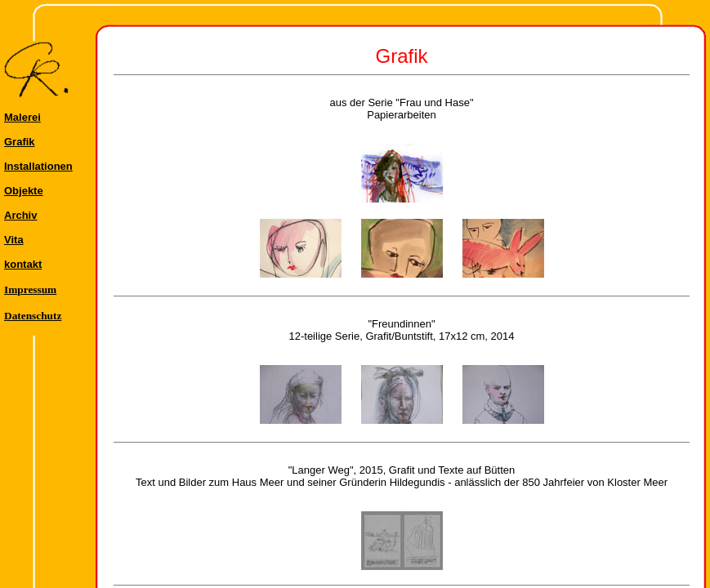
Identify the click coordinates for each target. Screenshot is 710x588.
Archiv (20, 215)
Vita (14, 240)
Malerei (22, 117)
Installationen (38, 166)
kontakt (23, 264)
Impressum (30, 290)
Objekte (24, 191)
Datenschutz (33, 316)
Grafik (20, 142)
